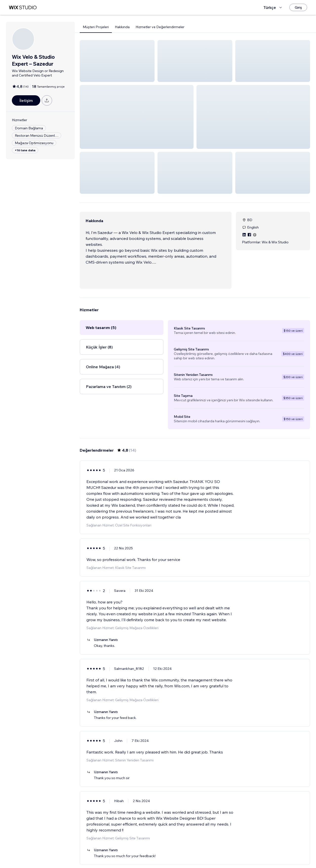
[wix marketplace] (23, 8)
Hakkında (122, 27)
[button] (117, 61)
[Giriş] (298, 7)
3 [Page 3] (204, 850)
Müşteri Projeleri (96, 27)
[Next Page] (213, 850)
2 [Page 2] (195, 850)
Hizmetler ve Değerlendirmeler (160, 27)
